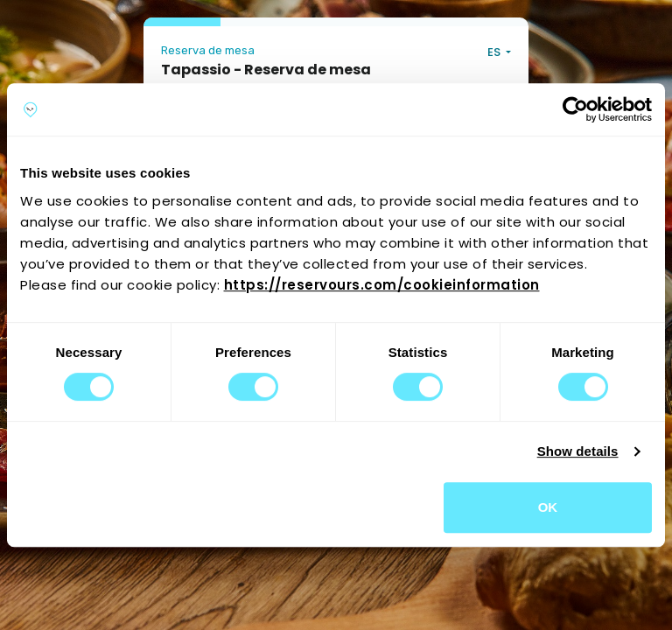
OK (548, 507)
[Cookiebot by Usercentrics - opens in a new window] (575, 109)
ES (495, 52)
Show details (578, 451)
